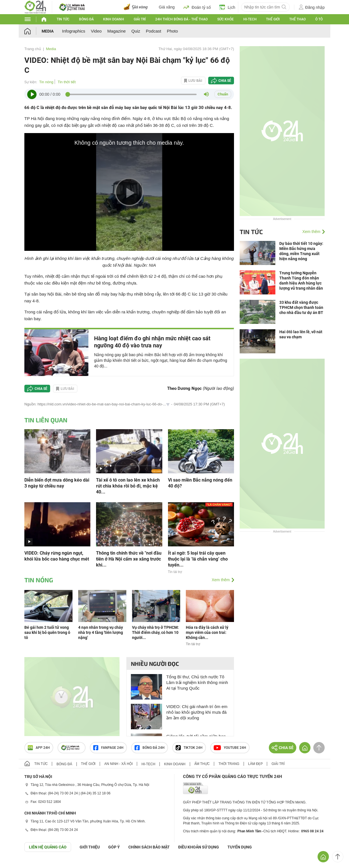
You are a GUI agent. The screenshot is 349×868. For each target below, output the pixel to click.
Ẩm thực (202, 764)
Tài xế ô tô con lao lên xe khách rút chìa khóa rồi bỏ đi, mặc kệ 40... (128, 486)
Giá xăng (167, 7)
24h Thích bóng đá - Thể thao (181, 19)
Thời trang (229, 764)
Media (48, 31)
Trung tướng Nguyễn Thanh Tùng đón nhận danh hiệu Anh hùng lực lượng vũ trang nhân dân (301, 281)
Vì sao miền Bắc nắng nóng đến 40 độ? (200, 483)
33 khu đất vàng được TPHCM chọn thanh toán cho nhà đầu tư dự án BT (301, 307)
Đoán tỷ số (197, 7)
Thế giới (273, 19)
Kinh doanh (114, 19)
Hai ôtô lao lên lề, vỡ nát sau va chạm (301, 334)
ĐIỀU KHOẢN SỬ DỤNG (199, 847)
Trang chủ (33, 49)
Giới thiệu (90, 847)
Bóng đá (86, 19)
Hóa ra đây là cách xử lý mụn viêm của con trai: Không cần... (207, 632)
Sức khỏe (225, 19)
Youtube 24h (230, 748)
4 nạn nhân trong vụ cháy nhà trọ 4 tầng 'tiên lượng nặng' (101, 632)
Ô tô (319, 19)
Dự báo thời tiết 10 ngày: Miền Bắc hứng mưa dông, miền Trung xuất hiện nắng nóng (301, 251)
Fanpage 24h (108, 748)
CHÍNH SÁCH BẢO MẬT (149, 847)
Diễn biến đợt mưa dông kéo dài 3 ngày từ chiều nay (57, 483)
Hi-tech (250, 19)
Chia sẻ (225, 81)
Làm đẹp (256, 764)
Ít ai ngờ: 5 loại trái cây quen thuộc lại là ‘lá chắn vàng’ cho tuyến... (198, 559)
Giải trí (140, 19)
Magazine (117, 31)
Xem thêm (221, 580)
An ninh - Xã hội (118, 764)
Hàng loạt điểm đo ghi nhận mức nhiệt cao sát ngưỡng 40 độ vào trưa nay (152, 342)
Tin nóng (46, 82)
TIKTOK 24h (189, 748)
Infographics (74, 31)
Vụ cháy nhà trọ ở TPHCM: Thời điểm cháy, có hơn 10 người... (155, 632)
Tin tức (63, 19)
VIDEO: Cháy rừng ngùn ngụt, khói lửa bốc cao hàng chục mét (57, 556)
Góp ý (114, 847)
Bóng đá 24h (150, 748)
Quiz (136, 31)
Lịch (227, 7)
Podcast (154, 31)
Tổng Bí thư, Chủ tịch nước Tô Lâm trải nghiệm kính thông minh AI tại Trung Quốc (197, 682)
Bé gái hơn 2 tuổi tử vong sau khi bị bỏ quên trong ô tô (47, 632)
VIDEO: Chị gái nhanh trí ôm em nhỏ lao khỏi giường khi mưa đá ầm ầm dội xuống (197, 712)
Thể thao (297, 19)
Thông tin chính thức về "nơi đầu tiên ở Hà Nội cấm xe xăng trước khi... (129, 559)
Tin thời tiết (67, 82)
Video (96, 31)
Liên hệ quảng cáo (48, 847)
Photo (172, 31)
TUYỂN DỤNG (240, 847)
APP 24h (39, 748)
